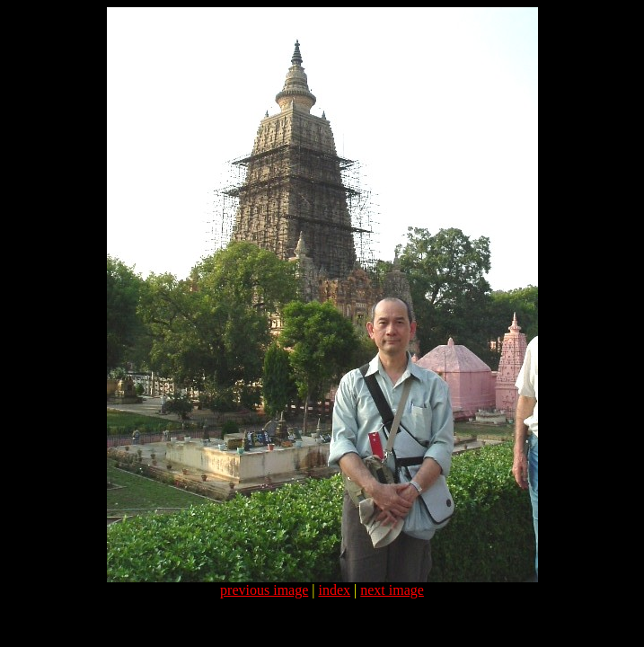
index (335, 590)
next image (392, 590)
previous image (264, 590)
